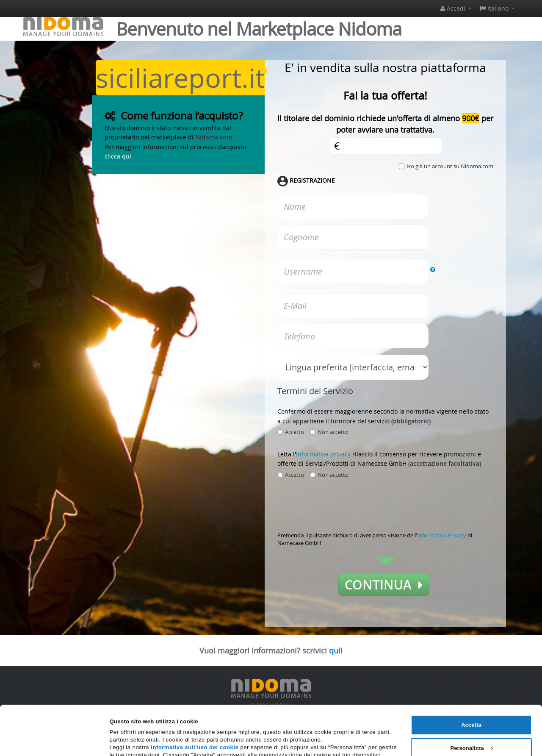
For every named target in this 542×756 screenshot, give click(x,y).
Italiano (497, 8)
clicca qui (118, 156)
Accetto (291, 432)
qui (335, 650)
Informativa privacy (323, 454)
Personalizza (471, 706)
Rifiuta (471, 729)
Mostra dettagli (130, 740)
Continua (384, 585)
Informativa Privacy (442, 535)
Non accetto (329, 432)
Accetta (471, 682)
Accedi (456, 8)
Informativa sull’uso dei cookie (195, 705)
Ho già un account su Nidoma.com (450, 166)
